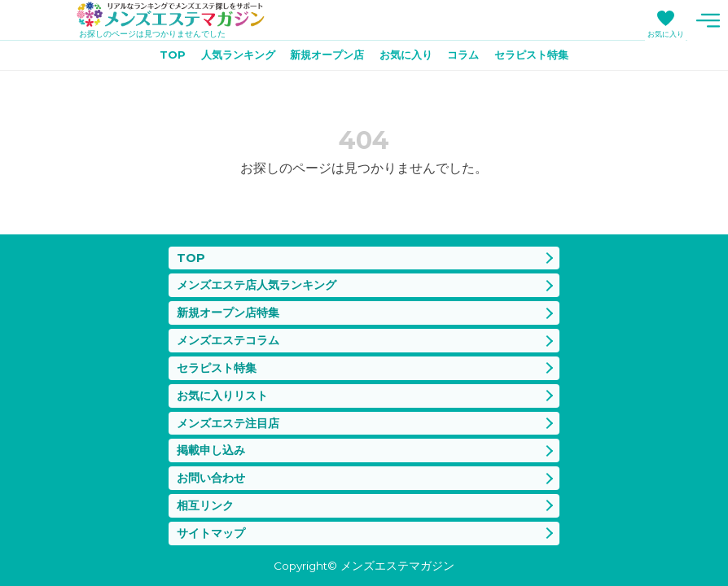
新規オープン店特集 (232, 302)
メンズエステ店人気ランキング (262, 273)
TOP (159, 58)
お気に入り (666, 34)
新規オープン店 (324, 58)
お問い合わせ (213, 474)
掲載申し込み (213, 446)
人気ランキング (229, 58)
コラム (470, 58)
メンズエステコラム (232, 330)
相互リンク (207, 503)
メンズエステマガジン (179, 15)
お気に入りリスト (226, 388)
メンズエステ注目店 (232, 417)
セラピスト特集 (543, 58)
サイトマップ (213, 532)
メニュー (708, 20)
